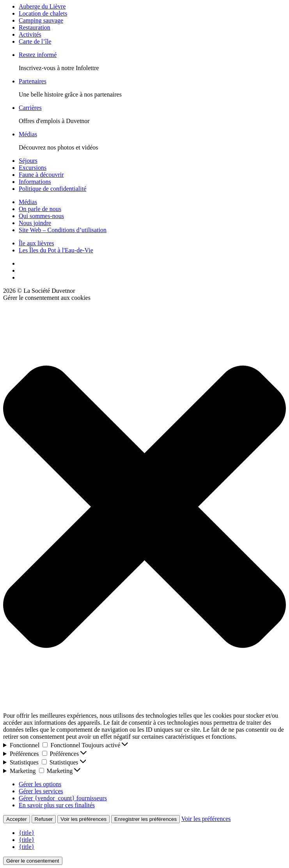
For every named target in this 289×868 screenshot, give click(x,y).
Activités (30, 34)
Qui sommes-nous (41, 216)
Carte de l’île (35, 41)
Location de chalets (43, 13)
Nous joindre (35, 223)
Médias (28, 134)
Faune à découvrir (41, 175)
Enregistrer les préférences (145, 819)
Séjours (28, 161)
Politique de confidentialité (52, 189)
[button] (144, 507)
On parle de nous (40, 209)
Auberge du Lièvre (42, 6)
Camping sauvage (41, 20)
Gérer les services (41, 791)
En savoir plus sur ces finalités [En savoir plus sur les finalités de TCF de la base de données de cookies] (57, 805)
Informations (35, 182)
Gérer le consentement (33, 861)
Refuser (44, 819)
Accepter (17, 819)
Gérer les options (40, 784)
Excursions (33, 168)
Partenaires (33, 81)
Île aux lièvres (36, 243)
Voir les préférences (83, 819)
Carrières (30, 108)
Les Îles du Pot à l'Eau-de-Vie (56, 250)
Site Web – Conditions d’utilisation (63, 230)
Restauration (35, 27)
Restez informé (38, 55)
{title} (27, 833)
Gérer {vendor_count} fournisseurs (63, 798)
